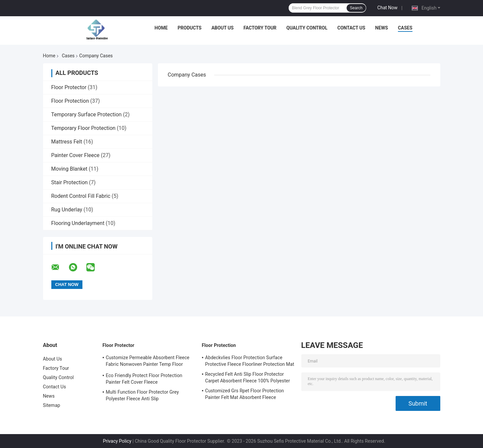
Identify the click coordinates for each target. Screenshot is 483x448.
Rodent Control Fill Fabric (81, 196)
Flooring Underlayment (78, 223)
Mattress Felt (67, 142)
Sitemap (52, 405)
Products (190, 28)
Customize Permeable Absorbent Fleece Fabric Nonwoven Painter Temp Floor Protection (148, 362)
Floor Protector (69, 87)
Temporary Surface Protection (87, 114)
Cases (405, 28)
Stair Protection (70, 182)
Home (161, 28)
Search (356, 8)
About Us (223, 28)
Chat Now (387, 8)
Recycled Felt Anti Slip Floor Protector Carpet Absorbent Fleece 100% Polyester (248, 377)
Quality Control (307, 28)
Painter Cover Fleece (75, 155)
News (382, 28)
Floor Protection (70, 101)
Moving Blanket (69, 169)
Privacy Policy (117, 441)
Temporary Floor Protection (83, 128)
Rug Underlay (67, 210)
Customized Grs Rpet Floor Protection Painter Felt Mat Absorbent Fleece (245, 394)
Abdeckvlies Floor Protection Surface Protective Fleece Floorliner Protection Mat (250, 361)
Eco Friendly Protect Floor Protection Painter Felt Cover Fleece (144, 379)
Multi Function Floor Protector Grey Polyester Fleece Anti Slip (143, 395)
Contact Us (351, 28)
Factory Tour (260, 28)
